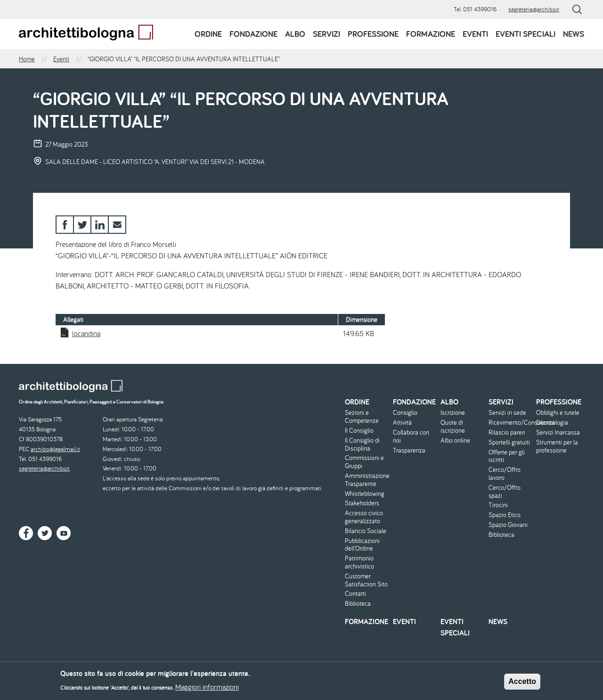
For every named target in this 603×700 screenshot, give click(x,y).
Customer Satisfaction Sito (366, 580)
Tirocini (498, 505)
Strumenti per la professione (557, 446)
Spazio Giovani (508, 525)
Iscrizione (453, 413)
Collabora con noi (411, 436)
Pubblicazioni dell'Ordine (362, 545)
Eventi (475, 34)
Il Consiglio (359, 431)
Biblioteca (358, 604)
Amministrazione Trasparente (367, 480)
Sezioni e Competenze (362, 417)
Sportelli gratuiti (509, 442)
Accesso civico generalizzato (364, 517)
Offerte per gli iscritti (507, 456)
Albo (295, 34)
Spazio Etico (505, 515)
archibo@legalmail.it (55, 449)
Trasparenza (409, 450)
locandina (86, 333)
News (574, 34)
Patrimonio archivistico (359, 562)
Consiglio (405, 413)
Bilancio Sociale (366, 531)
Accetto (522, 684)
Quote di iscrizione (453, 427)
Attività (402, 423)
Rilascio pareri (507, 432)
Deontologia (552, 423)
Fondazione (253, 34)
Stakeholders (362, 503)
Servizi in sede (507, 413)
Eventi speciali (526, 34)
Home (27, 59)
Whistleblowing (365, 494)
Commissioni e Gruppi (364, 462)
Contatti (355, 594)
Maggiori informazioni (207, 690)
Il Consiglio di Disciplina (362, 445)
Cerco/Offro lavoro (505, 474)
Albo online (455, 441)
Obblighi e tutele (558, 413)
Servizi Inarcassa (558, 432)
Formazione (431, 34)
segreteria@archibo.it (534, 9)
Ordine (208, 34)
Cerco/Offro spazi (505, 492)
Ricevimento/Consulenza (511, 423)
